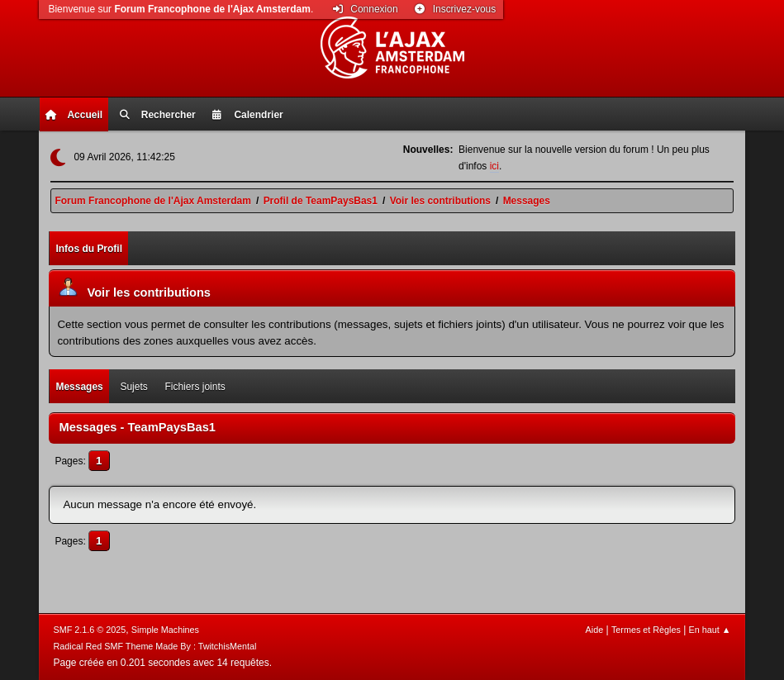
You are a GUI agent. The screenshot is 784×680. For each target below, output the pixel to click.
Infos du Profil (89, 249)
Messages (79, 387)
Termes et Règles (646, 630)
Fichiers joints (195, 387)
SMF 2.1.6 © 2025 (90, 630)
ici (494, 166)
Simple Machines (165, 630)
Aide (595, 630)
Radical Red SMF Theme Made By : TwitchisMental (155, 646)
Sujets (133, 387)
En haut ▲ (710, 630)
